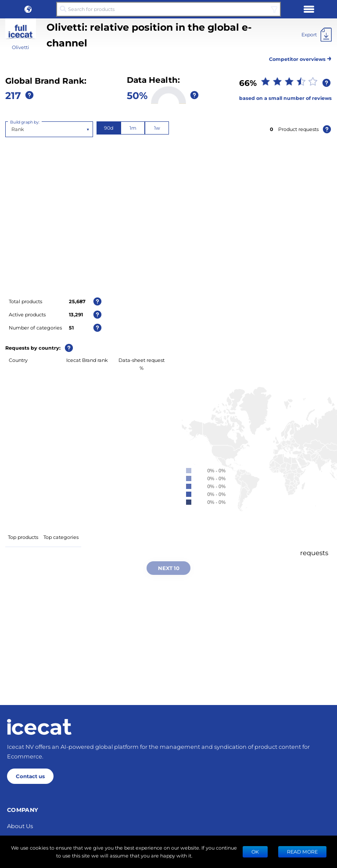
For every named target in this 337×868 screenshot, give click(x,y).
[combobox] (12, 129)
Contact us (30, 776)
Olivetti (20, 47)
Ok (255, 852)
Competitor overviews (300, 58)
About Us (20, 826)
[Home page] (39, 727)
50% (137, 95)
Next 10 (169, 568)
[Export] (317, 35)
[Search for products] (168, 9)
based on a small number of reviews (285, 98)
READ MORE (302, 852)
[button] (28, 9)
